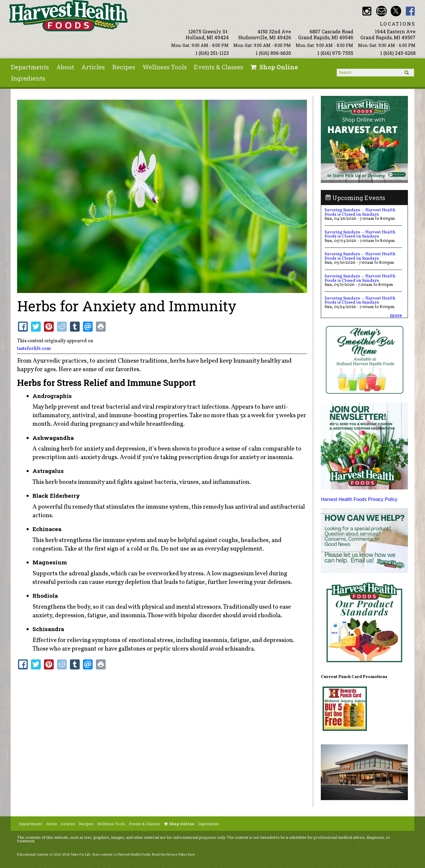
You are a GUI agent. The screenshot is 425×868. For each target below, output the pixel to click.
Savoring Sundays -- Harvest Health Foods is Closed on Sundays (360, 212)
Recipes (124, 67)
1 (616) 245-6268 (398, 53)
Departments (30, 67)
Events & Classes (219, 67)
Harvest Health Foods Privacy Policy (359, 499)
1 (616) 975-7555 (335, 53)
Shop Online (279, 67)
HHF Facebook (410, 11)
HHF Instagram (367, 11)
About (65, 67)
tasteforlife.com (34, 349)
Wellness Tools (165, 67)
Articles (93, 67)
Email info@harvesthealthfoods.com (381, 11)
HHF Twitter (396, 11)
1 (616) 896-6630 (273, 53)
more (396, 315)
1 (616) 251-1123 (212, 53)
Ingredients (28, 78)
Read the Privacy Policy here (173, 854)
